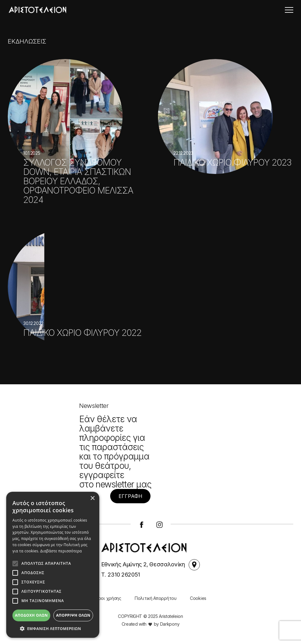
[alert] (53, 565)
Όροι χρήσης (108, 598)
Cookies (198, 598)
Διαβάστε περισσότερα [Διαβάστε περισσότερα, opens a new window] (61, 551)
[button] (53, 628)
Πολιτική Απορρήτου (156, 598)
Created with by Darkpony (151, 624)
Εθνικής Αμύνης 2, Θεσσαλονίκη (151, 565)
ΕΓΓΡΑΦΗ (130, 496)
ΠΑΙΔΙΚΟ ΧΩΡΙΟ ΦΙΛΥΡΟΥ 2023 (232, 163)
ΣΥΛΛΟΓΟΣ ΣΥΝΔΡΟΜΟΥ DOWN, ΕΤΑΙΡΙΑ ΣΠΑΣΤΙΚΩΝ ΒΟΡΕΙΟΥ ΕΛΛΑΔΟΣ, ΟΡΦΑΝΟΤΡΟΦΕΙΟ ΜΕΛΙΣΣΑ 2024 (78, 182)
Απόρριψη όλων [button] (73, 615)
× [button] (92, 498)
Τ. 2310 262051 (121, 575)
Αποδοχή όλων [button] (31, 615)
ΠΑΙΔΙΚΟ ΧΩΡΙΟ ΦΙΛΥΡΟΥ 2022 (82, 333)
